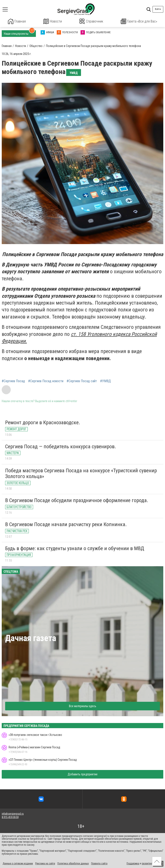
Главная (17, 21)
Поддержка (133, 863)
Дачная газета (31, 638)
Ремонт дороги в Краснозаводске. (43, 422)
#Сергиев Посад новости (46, 381)
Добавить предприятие (83, 774)
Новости (53, 21)
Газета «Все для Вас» (139, 21)
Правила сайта (99, 863)
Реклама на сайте (45, 863)
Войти (158, 9)
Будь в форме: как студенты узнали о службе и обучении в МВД (75, 548)
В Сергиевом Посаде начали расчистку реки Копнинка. (66, 524)
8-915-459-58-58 (10, 817)
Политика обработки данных (73, 863)
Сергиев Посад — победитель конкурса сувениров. (61, 446)
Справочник (91, 21)
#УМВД (105, 381)
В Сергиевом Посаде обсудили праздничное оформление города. (77, 500)
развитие (147, 863)
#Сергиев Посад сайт (82, 381)
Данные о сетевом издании (18, 863)
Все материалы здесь (83, 706)
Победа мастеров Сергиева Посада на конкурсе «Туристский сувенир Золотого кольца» (81, 473)
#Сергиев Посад (13, 381)
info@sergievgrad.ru (13, 813)
